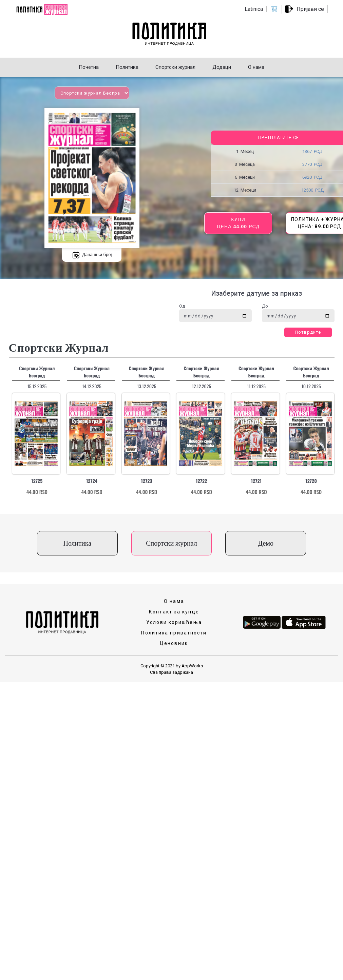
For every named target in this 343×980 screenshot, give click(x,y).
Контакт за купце (174, 612)
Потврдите (308, 332)
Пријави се (310, 9)
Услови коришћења (174, 622)
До (265, 306)
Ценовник (174, 643)
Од (182, 306)
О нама (174, 601)
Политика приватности (174, 633)
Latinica (254, 9)
